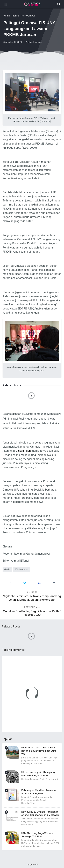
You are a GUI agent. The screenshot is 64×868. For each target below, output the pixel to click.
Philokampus (22, 569)
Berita (8, 569)
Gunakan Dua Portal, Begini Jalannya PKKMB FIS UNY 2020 (32, 613)
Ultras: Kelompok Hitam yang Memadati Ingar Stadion (38, 774)
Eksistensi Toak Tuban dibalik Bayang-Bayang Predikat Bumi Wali (39, 751)
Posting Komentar (34, 42)
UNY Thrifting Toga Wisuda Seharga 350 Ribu (37, 835)
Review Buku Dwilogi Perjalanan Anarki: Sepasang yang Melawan (40, 813)
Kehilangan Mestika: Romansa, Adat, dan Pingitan (39, 792)
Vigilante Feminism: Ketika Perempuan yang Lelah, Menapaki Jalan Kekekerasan (32, 598)
